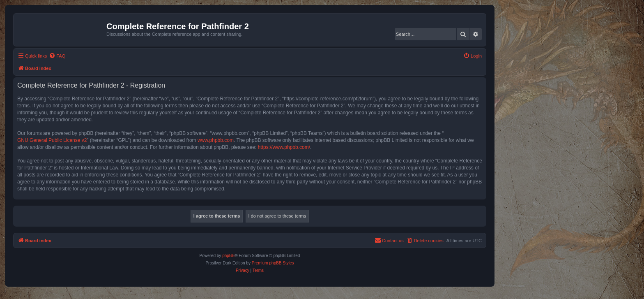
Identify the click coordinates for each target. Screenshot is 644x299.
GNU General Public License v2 (52, 140)
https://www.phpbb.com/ (284, 147)
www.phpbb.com (216, 140)
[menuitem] (57, 56)
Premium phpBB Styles (273, 263)
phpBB (228, 256)
